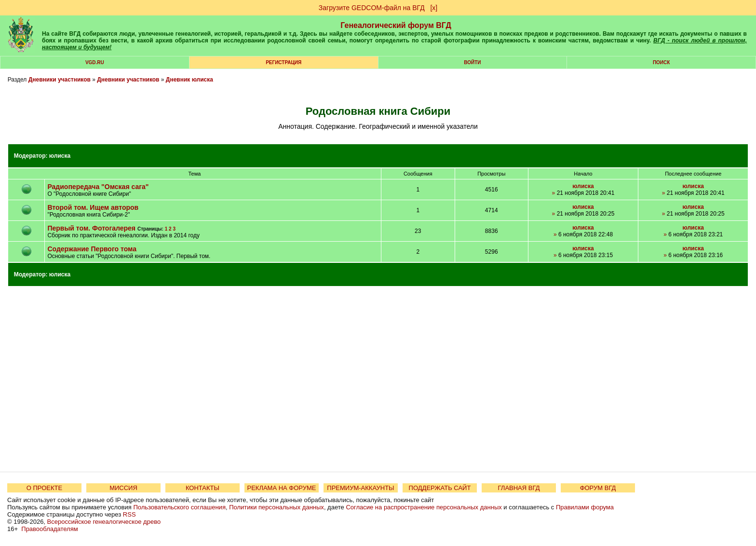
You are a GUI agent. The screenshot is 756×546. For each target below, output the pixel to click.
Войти (472, 62)
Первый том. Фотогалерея (91, 228)
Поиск (661, 62)
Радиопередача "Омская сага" (98, 187)
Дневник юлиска (189, 80)
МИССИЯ (123, 488)
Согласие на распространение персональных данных (424, 507)
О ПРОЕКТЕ (44, 488)
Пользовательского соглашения (179, 507)
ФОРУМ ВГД (598, 488)
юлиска (60, 156)
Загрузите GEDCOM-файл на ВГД (372, 8)
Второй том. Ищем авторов (93, 207)
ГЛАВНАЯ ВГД (519, 488)
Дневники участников (60, 80)
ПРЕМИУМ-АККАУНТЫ (360, 488)
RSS (129, 514)
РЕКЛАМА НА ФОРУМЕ (281, 488)
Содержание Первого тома (92, 249)
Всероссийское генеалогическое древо (104, 522)
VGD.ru (95, 62)
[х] (434, 8)
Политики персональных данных (277, 507)
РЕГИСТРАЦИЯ (283, 62)
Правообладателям (49, 529)
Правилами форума (585, 507)
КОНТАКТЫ (202, 488)
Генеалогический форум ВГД (396, 25)
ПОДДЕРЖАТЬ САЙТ (440, 488)
